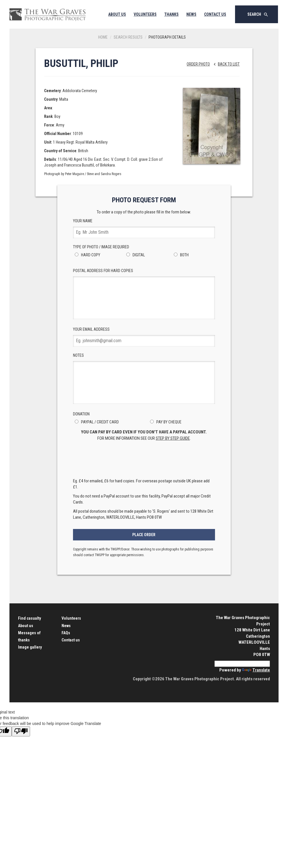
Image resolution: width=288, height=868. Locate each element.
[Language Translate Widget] (242, 664)
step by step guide (173, 438)
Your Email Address (144, 337)
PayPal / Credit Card (96, 422)
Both (180, 255)
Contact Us (215, 14)
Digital (135, 255)
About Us (117, 14)
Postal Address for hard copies (144, 294)
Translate (256, 670)
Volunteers (145, 14)
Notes (144, 378)
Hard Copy (87, 255)
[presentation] (144, 461)
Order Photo (198, 64)
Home (103, 37)
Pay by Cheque (165, 422)
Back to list (225, 64)
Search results (128, 37)
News (191, 14)
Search (258, 15)
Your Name (144, 228)
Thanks (171, 14)
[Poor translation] (21, 731)
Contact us (71, 640)
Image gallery (30, 647)
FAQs (66, 633)
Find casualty (29, 618)
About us (26, 626)
